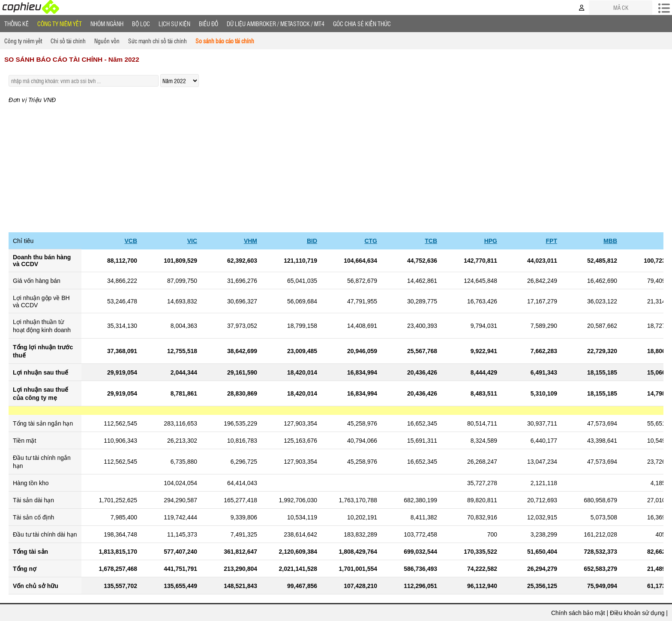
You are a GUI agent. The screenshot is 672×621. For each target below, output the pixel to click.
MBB (610, 241)
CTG (371, 241)
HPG (491, 241)
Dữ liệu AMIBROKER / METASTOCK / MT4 (276, 24)
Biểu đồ (208, 24)
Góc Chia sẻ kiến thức (362, 24)
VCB (131, 241)
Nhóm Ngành (107, 24)
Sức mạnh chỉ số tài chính (157, 41)
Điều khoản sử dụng (637, 613)
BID (312, 241)
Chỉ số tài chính (68, 41)
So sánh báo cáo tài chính (225, 41)
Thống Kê (16, 24)
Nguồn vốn (107, 41)
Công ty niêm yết (60, 24)
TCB (431, 241)
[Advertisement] (336, 168)
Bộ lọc (141, 24)
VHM (250, 241)
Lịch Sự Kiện (174, 24)
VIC (192, 241)
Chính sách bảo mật (578, 613)
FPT (552, 241)
